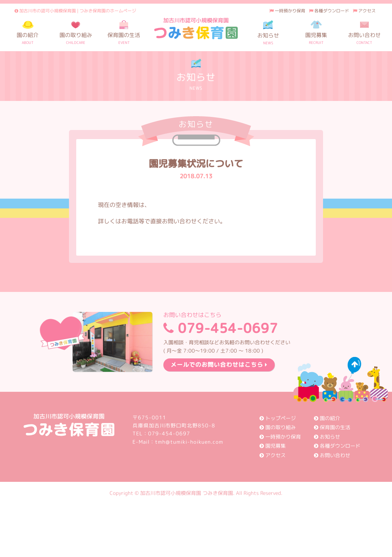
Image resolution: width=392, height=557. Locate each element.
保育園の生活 (332, 427)
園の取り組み (278, 427)
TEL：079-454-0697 (161, 433)
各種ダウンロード (329, 11)
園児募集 (273, 446)
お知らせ (327, 437)
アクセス (364, 11)
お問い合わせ (332, 455)
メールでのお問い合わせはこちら (219, 365)
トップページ (278, 418)
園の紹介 (327, 418)
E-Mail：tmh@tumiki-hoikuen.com (178, 442)
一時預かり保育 (287, 11)
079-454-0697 (227, 325)
